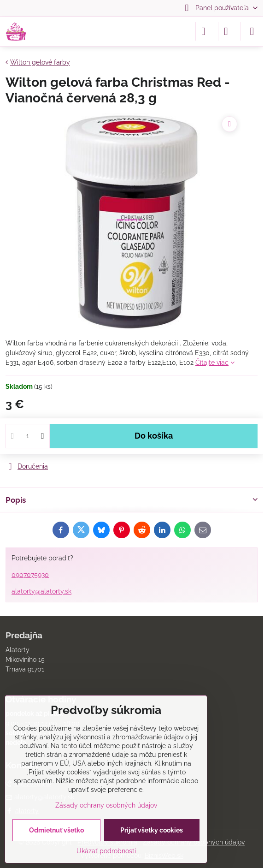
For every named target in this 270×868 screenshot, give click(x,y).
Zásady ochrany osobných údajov (106, 805)
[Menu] (252, 31)
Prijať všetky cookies (152, 830)
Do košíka (154, 436)
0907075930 (30, 575)
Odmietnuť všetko (56, 830)
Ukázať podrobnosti (106, 851)
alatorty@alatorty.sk (41, 591)
